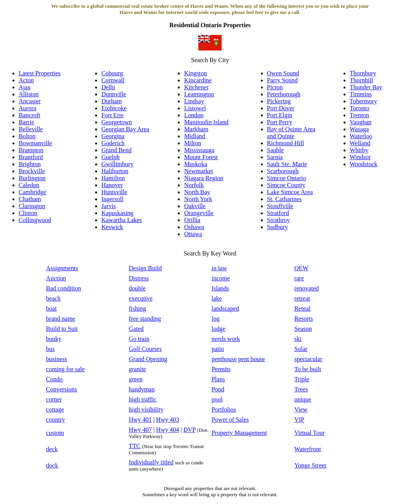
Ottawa (193, 234)
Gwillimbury (117, 164)
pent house (252, 359)
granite (137, 369)
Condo (55, 379)
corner (54, 399)
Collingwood (35, 220)
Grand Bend (116, 150)
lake (217, 298)
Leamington (199, 94)
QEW (301, 268)
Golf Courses (145, 349)
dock (52, 465)
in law (219, 268)
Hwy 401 (140, 420)
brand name (61, 319)
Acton (26, 80)
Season (303, 329)
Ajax (25, 87)
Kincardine (198, 80)
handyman (142, 389)
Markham (196, 129)
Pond (218, 389)
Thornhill (361, 80)
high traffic (143, 399)
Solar (301, 349)
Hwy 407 (140, 430)
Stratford (278, 213)
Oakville (195, 206)
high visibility (146, 409)
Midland (194, 136)
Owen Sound (283, 73)
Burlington (32, 178)
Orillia (192, 220)
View (301, 409)
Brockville (32, 171)
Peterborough (284, 94)
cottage (55, 409)
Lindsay (194, 101)
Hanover (112, 185)
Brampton (31, 150)
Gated (136, 329)
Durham (111, 101)
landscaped (225, 308)
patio (218, 349)
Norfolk (194, 185)
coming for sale (66, 369)
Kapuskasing (117, 213)
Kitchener (196, 87)
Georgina (113, 136)
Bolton (27, 136)
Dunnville (114, 94)
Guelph (110, 157)
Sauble (276, 150)
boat (52, 308)
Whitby (359, 150)
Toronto (359, 108)
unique (303, 399)
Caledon (29, 185)
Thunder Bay (366, 87)
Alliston (29, 94)
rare (299, 278)
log (215, 319)
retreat (302, 298)
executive (141, 298)
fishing (137, 308)
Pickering (279, 101)
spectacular (308, 359)
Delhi (108, 87)
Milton (193, 143)
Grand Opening (148, 359)
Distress (139, 278)
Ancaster (30, 101)
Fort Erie (112, 115)
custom (55, 433)
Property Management (239, 433)
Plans (218, 379)
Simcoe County (286, 185)
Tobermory (364, 101)
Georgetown (117, 122)
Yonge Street (310, 465)
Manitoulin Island (206, 122)
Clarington (32, 206)
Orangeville (199, 213)
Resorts (304, 319)
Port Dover (281, 108)
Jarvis (108, 206)
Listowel (195, 108)
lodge (219, 329)
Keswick (112, 227)
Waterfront (308, 449)
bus (50, 349)
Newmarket (199, 171)
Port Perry (280, 122)
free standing (145, 319)
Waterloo (361, 136)
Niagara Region (204, 178)
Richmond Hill (286, 143)
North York (198, 199)
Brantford (31, 157)
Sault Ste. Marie (287, 164)
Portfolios (224, 409)
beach (53, 298)
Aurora (27, 108)
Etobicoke (114, 108)
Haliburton (115, 171)
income (221, 278)
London (194, 115)
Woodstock (364, 164)
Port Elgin (280, 115)
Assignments (62, 268)
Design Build (145, 268)
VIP (299, 420)
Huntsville (114, 192)
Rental (302, 308)
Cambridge (32, 192)
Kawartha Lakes (121, 220)
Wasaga (359, 129)
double (137, 288)
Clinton (28, 213)
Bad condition (64, 288)
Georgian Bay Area (125, 129)
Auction (56, 278)
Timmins (361, 94)
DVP (189, 430)
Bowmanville (35, 143)
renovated (306, 288)
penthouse (224, 359)
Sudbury (278, 227)
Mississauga (199, 150)
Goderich (113, 143)
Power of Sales (230, 420)
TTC (135, 446)
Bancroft (30, 115)
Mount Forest (201, 157)
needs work (226, 339)
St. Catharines (285, 199)
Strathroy (279, 220)
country (56, 420)
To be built (308, 369)
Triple (302, 379)
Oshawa (194, 227)
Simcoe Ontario (287, 178)
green (136, 379)
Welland (360, 143)
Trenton (359, 115)
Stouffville (280, 206)
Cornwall (113, 80)
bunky (54, 339)
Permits (221, 369)
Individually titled (151, 462)
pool (217, 399)
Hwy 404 (167, 430)
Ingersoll (112, 199)
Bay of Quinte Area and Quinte (291, 133)
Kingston (195, 73)
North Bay (197, 192)
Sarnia (275, 157)
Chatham (30, 199)
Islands (220, 288)
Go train (139, 339)
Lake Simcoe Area (290, 192)
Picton (275, 87)
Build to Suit (62, 329)
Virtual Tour (309, 433)
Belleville (31, 129)
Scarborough (283, 171)
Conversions (62, 389)
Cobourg (112, 73)
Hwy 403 (167, 420)
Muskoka (196, 164)
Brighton (30, 164)
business (57, 359)
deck (52, 449)
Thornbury (363, 73)
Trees (301, 389)
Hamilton (113, 178)
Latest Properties (40, 73)
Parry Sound (283, 80)
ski (298, 339)
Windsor (360, 157)
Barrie (26, 122)
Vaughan (361, 122)
